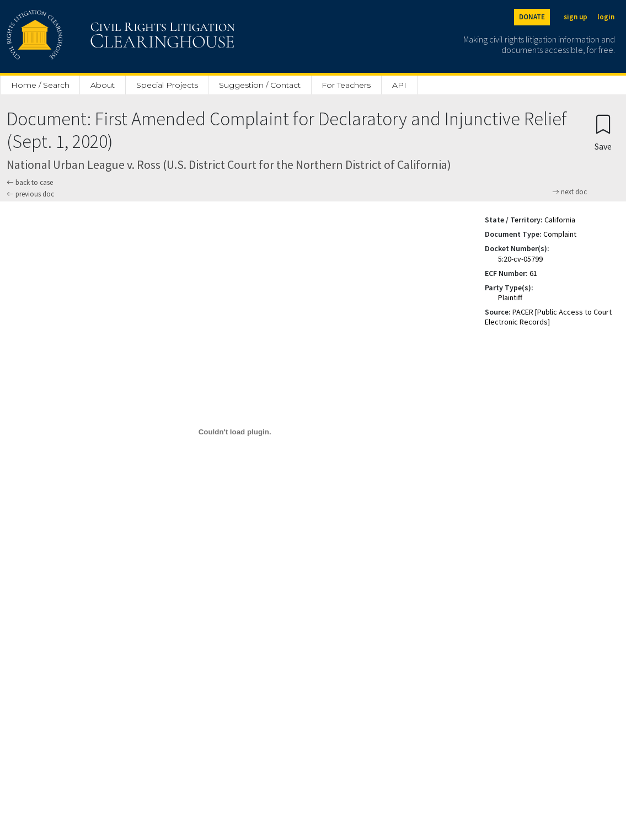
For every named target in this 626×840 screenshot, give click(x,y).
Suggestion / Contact (260, 85)
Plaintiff (510, 297)
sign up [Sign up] (576, 17)
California (560, 220)
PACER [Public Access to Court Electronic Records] (548, 317)
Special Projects (167, 85)
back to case (30, 182)
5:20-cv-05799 (520, 259)
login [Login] (606, 17)
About (103, 85)
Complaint (560, 234)
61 (533, 273)
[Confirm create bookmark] (603, 132)
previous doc (30, 194)
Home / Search (40, 85)
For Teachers (346, 85)
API (399, 85)
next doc (569, 192)
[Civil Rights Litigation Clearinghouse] (89, 36)
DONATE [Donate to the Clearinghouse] (532, 17)
